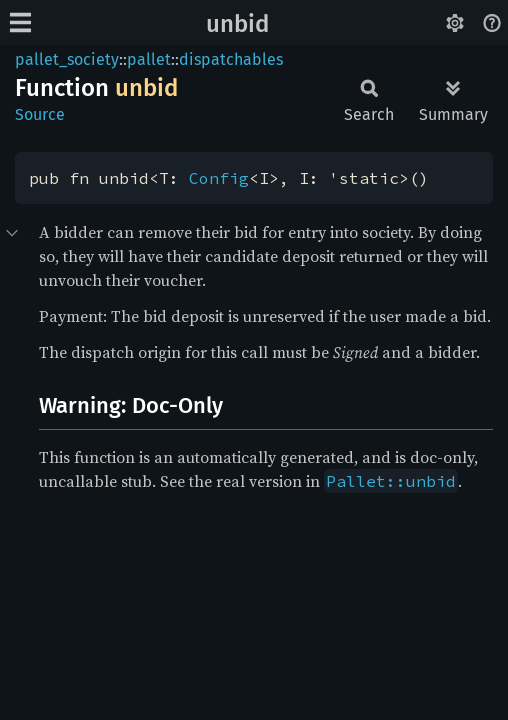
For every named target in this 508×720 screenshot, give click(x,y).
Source (40, 114)
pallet (149, 59)
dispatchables (231, 59)
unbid (237, 24)
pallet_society (67, 59)
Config (219, 178)
